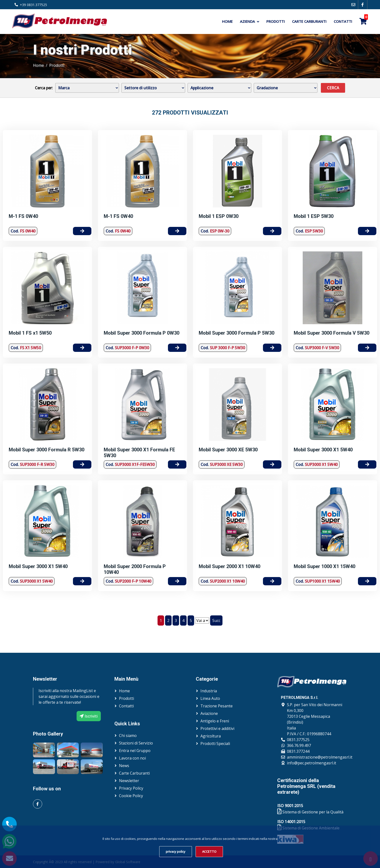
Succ (216, 620)
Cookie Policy (131, 796)
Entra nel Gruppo (135, 751)
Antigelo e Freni (215, 721)
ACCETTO (209, 851)
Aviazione (209, 713)
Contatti (343, 21)
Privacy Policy (131, 788)
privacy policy (176, 851)
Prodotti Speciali (215, 744)
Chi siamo (128, 736)
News (124, 766)
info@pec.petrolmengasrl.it (312, 763)
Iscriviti (89, 716)
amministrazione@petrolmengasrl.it (320, 757)
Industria (209, 691)
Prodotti (276, 21)
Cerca (333, 88)
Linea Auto (210, 698)
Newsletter (129, 781)
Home (227, 21)
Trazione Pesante (217, 706)
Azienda (247, 21)
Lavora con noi (132, 758)
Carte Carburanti (309, 21)
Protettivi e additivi (217, 728)
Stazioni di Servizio (136, 743)
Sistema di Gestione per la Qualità (310, 812)
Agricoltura (211, 736)
